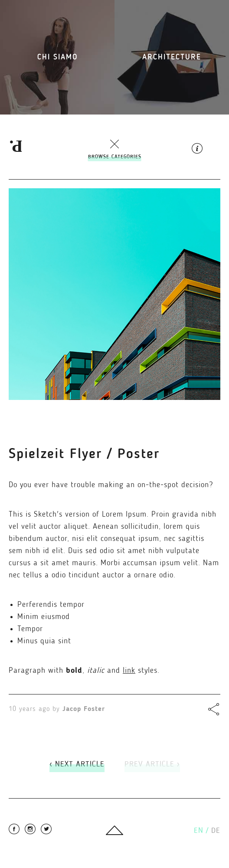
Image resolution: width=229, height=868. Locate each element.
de (216, 831)
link (129, 671)
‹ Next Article (77, 764)
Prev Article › (152, 764)
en (201, 831)
